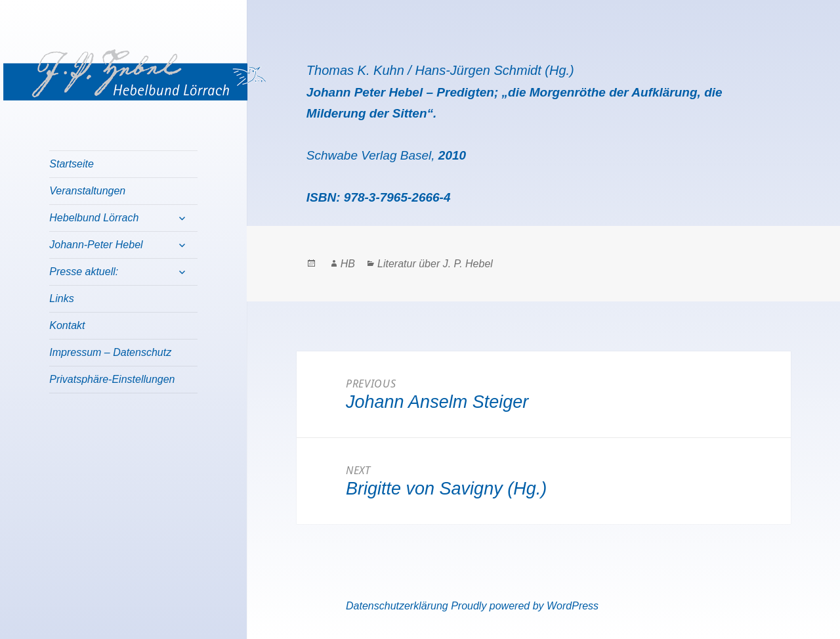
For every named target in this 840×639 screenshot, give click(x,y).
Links (61, 298)
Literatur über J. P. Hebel (435, 264)
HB (348, 264)
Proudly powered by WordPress (525, 606)
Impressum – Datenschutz (110, 352)
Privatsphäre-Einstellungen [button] (112, 379)
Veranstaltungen (87, 191)
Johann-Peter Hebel (96, 245)
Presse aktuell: (84, 272)
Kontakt (67, 325)
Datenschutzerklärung (397, 606)
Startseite (72, 164)
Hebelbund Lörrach (94, 218)
